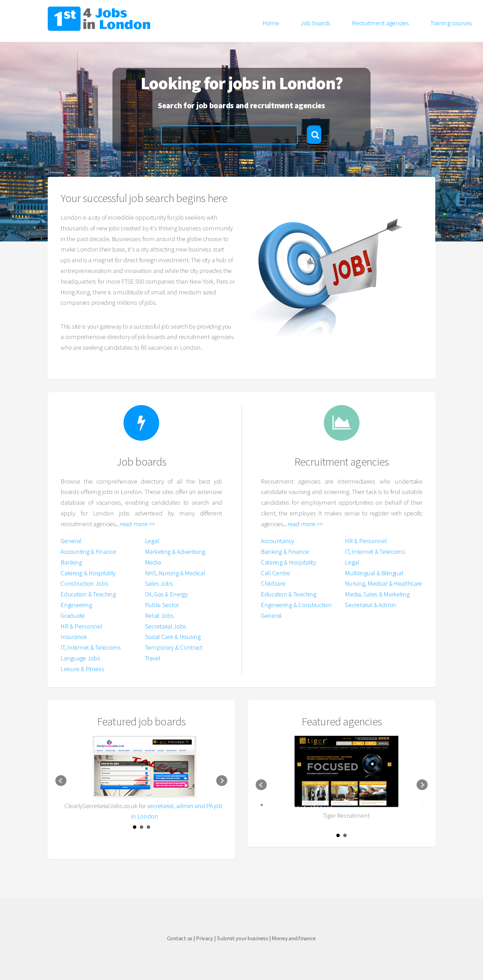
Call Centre (276, 573)
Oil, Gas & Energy (166, 594)
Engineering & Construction (296, 605)
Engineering (76, 605)
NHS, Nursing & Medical (175, 573)
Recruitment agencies (380, 23)
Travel (153, 658)
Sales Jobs (159, 583)
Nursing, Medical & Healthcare (384, 583)
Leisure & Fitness (82, 669)
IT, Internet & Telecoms (91, 647)
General (71, 541)
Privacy (204, 938)
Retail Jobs (159, 616)
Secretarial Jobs (166, 626)
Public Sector (162, 605)
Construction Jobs (84, 583)
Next (222, 781)
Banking (71, 562)
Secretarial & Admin (371, 605)
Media (153, 562)
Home (271, 23)
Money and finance (294, 938)
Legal (152, 541)
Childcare (273, 583)
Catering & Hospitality (88, 573)
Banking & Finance (285, 552)
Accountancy (277, 541)
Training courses (451, 23)
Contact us (180, 938)
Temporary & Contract (174, 647)
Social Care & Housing (173, 637)
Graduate (73, 616)
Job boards (316, 23)
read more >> (137, 524)
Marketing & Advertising (175, 552)
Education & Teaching (88, 594)
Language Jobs (80, 658)
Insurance (74, 637)
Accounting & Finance (88, 552)
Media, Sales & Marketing (377, 594)
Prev (61, 781)
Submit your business (242, 938)
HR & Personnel (81, 626)
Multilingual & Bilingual (374, 573)
